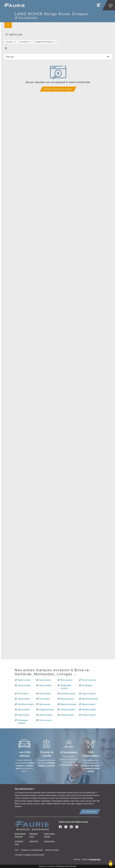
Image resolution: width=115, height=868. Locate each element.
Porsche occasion (68, 710)
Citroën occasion (89, 680)
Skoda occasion (46, 715)
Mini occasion (45, 704)
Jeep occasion (24, 699)
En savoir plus (90, 812)
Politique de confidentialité (32, 850)
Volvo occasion (45, 720)
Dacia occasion (45, 685)
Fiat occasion (23, 694)
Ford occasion (45, 694)
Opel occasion (24, 710)
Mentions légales (52, 850)
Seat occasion (24, 715)
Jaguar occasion (89, 694)
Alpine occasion (24, 680)
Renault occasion (89, 710)
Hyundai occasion (68, 694)
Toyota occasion (89, 715)
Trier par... (10, 57)
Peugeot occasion (47, 710)
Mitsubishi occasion (69, 704)
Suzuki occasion (67, 715)
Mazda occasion (67, 699)
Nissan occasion (89, 704)
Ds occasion (87, 685)
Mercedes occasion (90, 699)
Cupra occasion (24, 685)
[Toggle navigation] (99, 6)
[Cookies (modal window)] (111, 864)
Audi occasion (45, 680)
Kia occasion (44, 699)
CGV (17, 850)
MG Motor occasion (26, 704)
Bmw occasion (67, 680)
